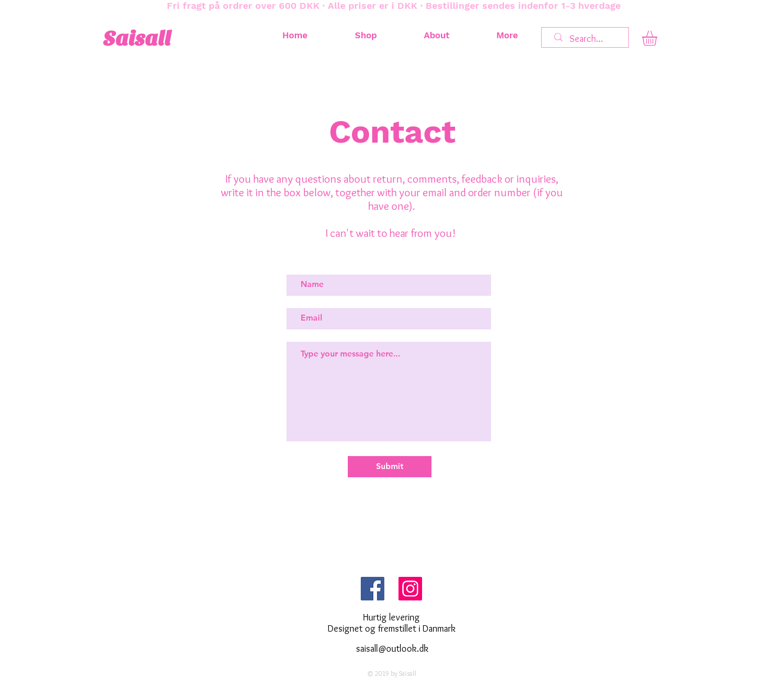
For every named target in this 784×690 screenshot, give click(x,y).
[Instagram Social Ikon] (410, 589)
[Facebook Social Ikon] (373, 589)
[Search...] (587, 39)
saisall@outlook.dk (392, 648)
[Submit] (390, 467)
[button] (658, 38)
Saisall (137, 39)
